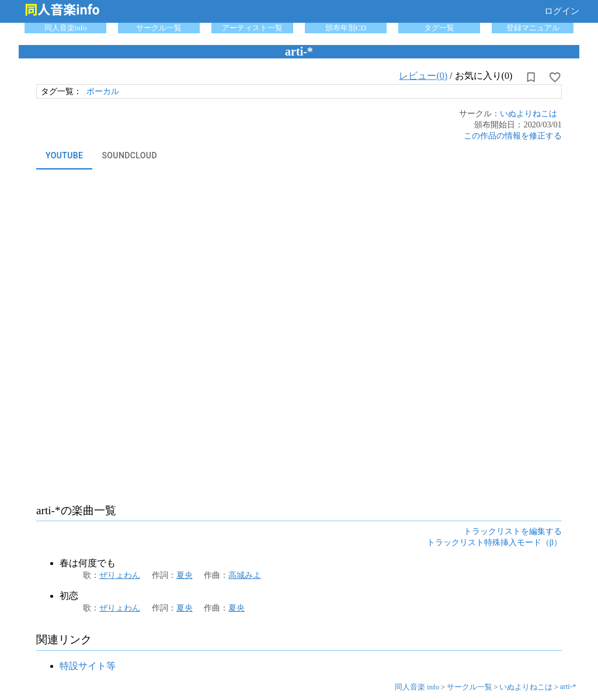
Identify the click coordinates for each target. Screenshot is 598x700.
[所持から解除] (531, 77)
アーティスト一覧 (252, 28)
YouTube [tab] (64, 155)
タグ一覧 (439, 28)
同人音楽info (66, 28)
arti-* (568, 686)
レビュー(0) (423, 76)
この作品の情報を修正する (513, 136)
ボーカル (103, 91)
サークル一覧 (159, 28)
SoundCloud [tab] (129, 155)
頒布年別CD (346, 28)
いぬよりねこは (529, 113)
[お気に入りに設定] (555, 77)
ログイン (562, 11)
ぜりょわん (120, 575)
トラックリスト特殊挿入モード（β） (494, 542)
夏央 (185, 575)
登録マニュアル (533, 28)
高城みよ (245, 575)
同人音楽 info (417, 687)
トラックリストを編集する (513, 531)
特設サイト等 (88, 666)
